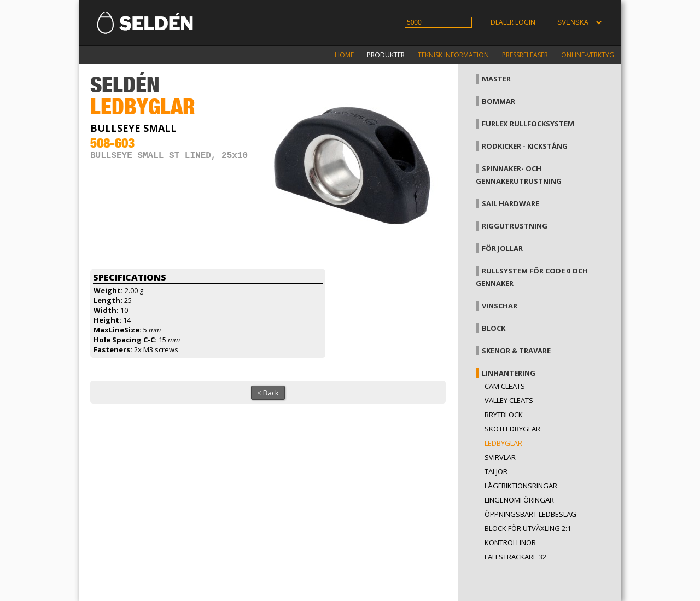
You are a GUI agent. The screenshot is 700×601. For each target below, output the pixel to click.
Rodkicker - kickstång (525, 146)
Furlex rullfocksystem (528, 124)
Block (494, 328)
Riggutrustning (515, 226)
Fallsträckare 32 (515, 557)
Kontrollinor (510, 542)
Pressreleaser (525, 55)
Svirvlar (500, 457)
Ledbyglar (503, 443)
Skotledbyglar (512, 429)
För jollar (502, 248)
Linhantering (509, 373)
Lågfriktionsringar (521, 486)
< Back (268, 393)
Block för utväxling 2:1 (528, 528)
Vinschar (500, 306)
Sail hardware (511, 203)
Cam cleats (505, 386)
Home (344, 55)
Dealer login (513, 22)
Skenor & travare (516, 351)
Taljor (496, 471)
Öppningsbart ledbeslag (530, 514)
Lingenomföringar (519, 500)
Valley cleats (509, 400)
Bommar (498, 101)
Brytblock (504, 415)
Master (496, 79)
